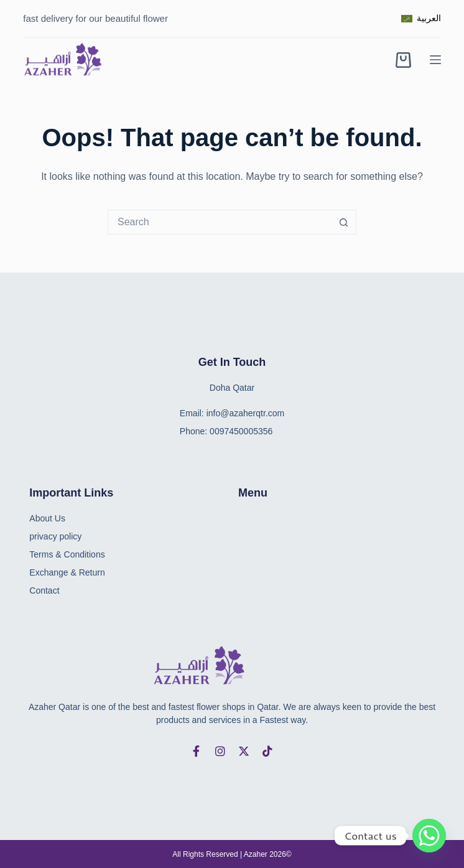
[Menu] (435, 60)
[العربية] (421, 18)
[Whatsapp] (429, 836)
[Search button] (344, 222)
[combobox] (220, 222)
